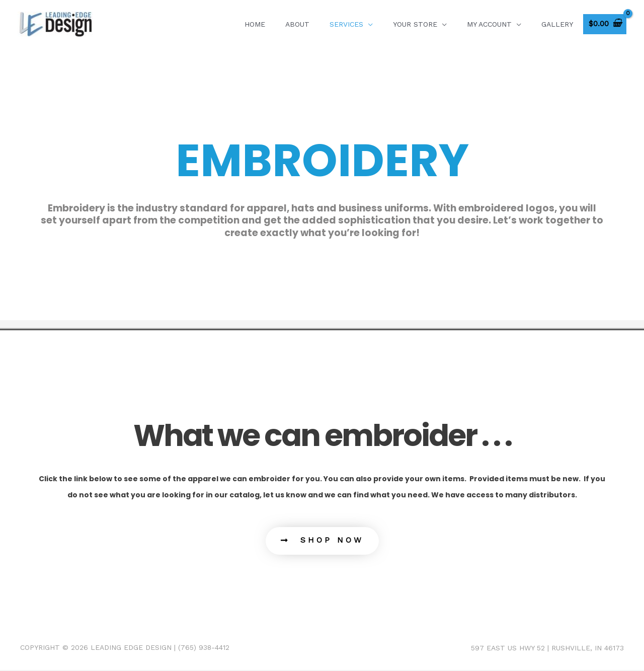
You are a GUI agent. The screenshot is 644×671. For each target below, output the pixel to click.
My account (489, 24)
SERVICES (346, 24)
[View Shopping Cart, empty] (605, 24)
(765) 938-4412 (204, 649)
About (297, 24)
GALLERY (557, 24)
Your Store (415, 24)
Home (255, 24)
